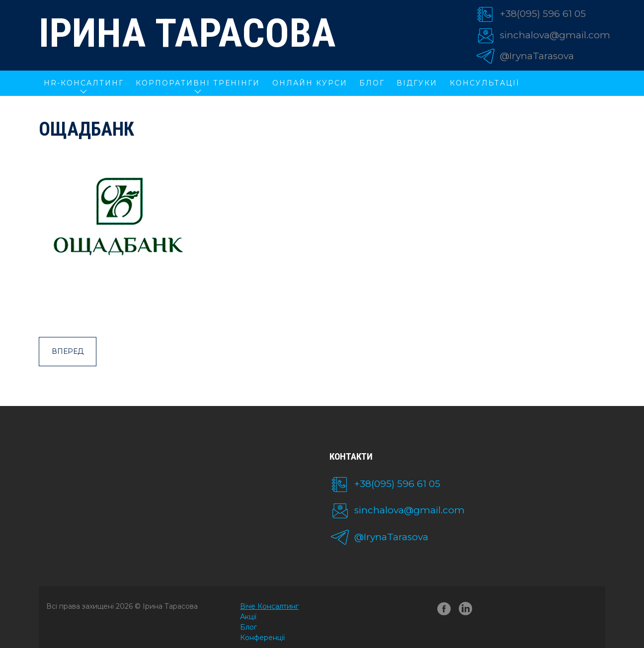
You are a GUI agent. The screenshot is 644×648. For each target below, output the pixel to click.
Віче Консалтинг (269, 606)
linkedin (467, 610)
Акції (248, 617)
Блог (372, 83)
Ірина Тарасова (187, 33)
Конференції (262, 638)
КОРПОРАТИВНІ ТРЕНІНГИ (198, 83)
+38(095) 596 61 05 (543, 14)
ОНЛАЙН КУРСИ (310, 83)
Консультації (485, 83)
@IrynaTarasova (537, 56)
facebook (444, 610)
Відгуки (417, 83)
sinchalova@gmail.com (555, 35)
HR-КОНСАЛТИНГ (84, 83)
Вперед (68, 351)
